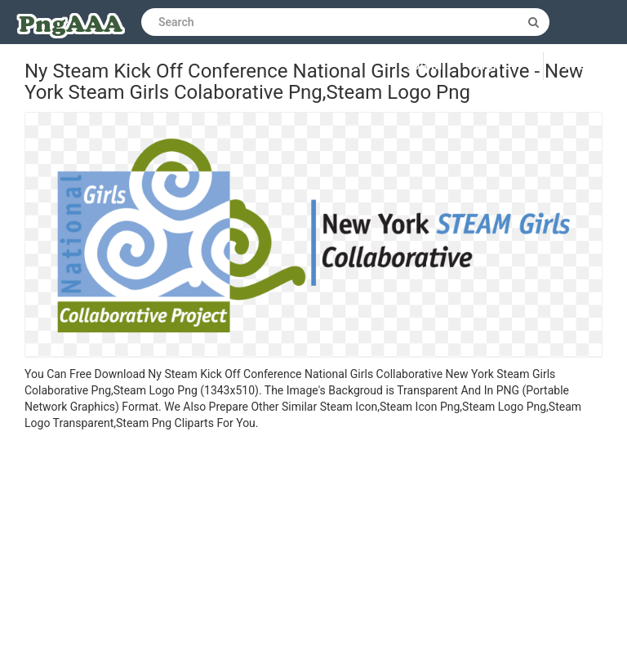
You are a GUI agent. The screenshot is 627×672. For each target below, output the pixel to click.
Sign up (497, 66)
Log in (425, 66)
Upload (585, 66)
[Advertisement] (313, 554)
